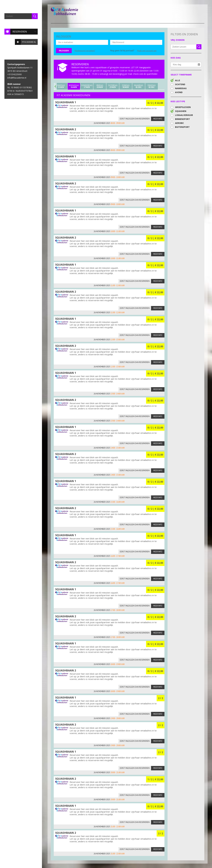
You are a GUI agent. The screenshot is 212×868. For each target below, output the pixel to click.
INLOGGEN (64, 36)
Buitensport (182, 127)
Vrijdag (100, 86)
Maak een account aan (147, 51)
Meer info (158, 119)
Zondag (126, 86)
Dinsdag (61, 86)
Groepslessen (183, 107)
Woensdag (74, 86)
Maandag (139, 86)
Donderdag (87, 86)
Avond (179, 92)
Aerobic (179, 123)
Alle (178, 80)
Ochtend (180, 84)
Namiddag (181, 88)
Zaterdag (113, 86)
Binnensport (182, 119)
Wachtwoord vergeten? (85, 51)
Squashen (181, 111)
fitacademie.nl (25, 42)
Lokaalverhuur (184, 115)
